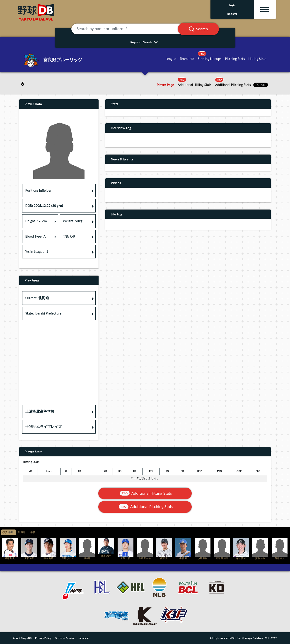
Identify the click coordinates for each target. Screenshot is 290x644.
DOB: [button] (44, 206)
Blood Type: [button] (36, 236)
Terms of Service (65, 638)
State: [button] (43, 313)
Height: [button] (36, 221)
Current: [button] (37, 298)
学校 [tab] (33, 532)
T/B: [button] (69, 236)
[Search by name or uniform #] (130, 29)
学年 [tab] (11, 532)
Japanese (84, 638)
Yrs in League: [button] (37, 252)
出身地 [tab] (22, 532)
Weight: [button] (73, 221)
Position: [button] (39, 190)
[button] (59, 412)
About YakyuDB (22, 638)
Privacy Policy (43, 638)
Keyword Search (145, 42)
